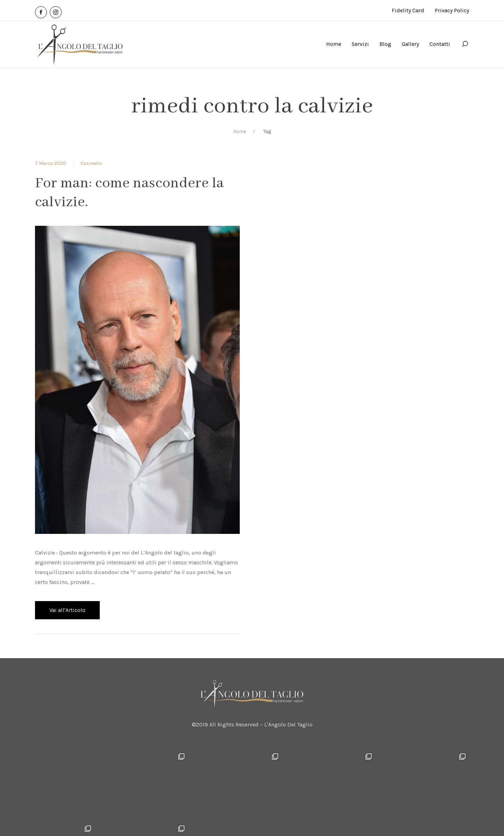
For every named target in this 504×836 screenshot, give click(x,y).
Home (240, 131)
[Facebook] (41, 12)
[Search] (465, 44)
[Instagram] (56, 12)
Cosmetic (91, 163)
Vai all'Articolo (67, 610)
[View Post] (137, 379)
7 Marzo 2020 (51, 163)
